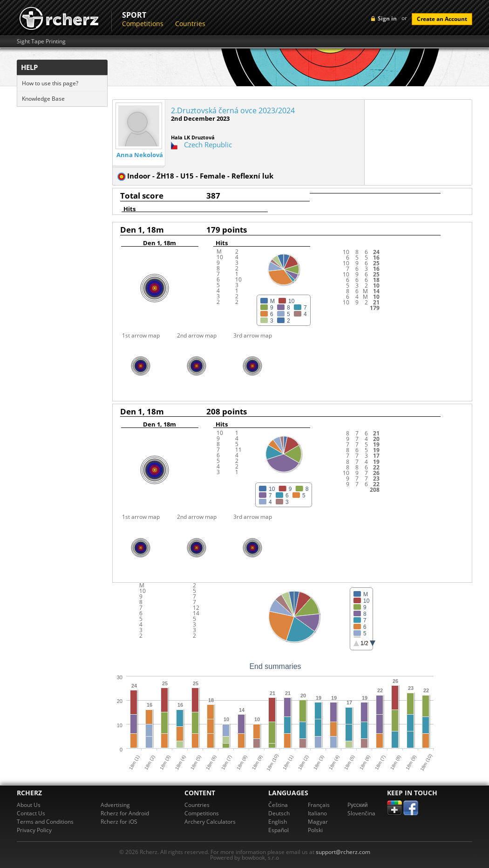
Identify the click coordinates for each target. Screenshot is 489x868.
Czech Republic (208, 145)
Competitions (143, 24)
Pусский (358, 805)
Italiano (317, 813)
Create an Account (442, 19)
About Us (29, 805)
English (278, 822)
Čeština (278, 805)
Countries (190, 24)
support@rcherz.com (343, 852)
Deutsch (279, 813)
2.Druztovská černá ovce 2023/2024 (233, 110)
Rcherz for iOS (119, 822)
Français (319, 805)
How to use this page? (50, 83)
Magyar (318, 822)
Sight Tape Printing (41, 41)
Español (278, 830)
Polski (315, 830)
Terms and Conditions (45, 822)
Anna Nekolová (140, 155)
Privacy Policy (34, 830)
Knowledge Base (43, 99)
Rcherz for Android (125, 813)
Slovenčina (361, 813)
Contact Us (31, 813)
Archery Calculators (210, 822)
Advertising (115, 805)
